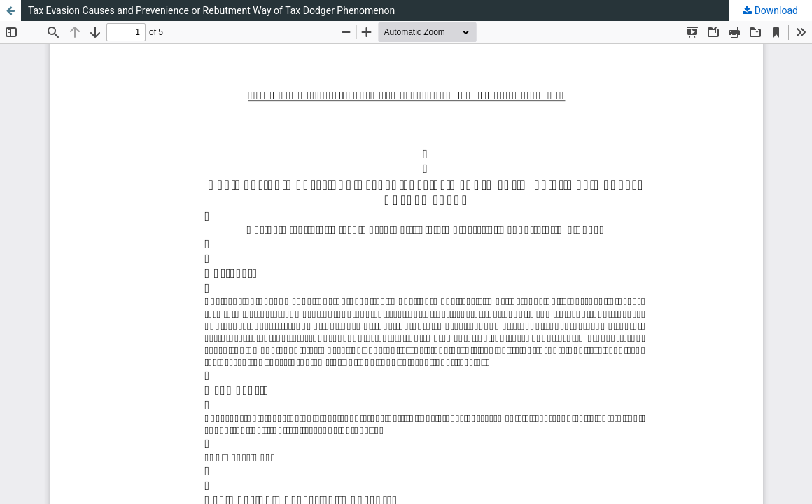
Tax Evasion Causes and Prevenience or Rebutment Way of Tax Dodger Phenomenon (211, 10)
